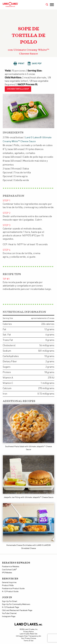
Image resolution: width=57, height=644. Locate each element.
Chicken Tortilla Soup (18, 89)
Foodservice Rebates (11, 567)
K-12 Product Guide (10, 592)
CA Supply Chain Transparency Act (28, 636)
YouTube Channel (9, 613)
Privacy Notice (28, 632)
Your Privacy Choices (29, 638)
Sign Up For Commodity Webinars (16, 604)
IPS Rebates (7, 573)
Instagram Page (9, 616)
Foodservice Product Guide (13, 589)
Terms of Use (28, 641)
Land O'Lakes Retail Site (28, 634)
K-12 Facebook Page (10, 607)
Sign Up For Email (10, 601)
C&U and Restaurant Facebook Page (17, 610)
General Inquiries (9, 582)
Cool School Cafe (9, 570)
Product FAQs (8, 585)
